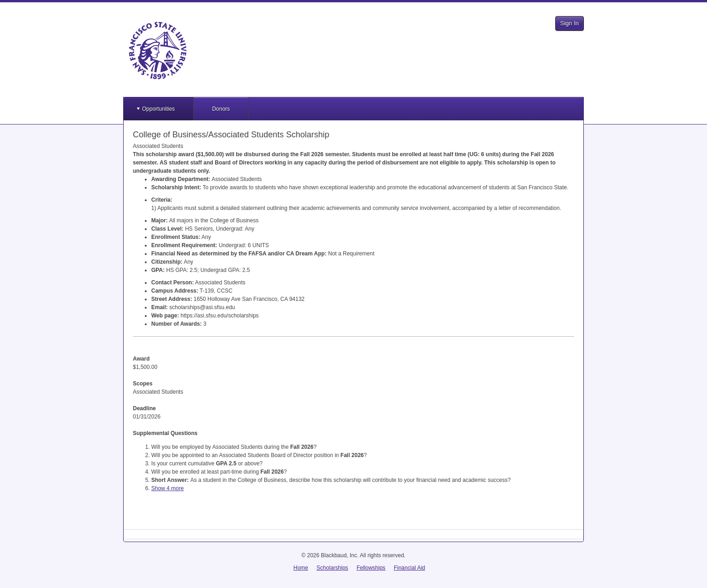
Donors (221, 109)
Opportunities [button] (158, 109)
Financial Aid (410, 568)
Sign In (570, 23)
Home (301, 568)
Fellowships (371, 568)
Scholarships (333, 568)
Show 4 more (168, 488)
